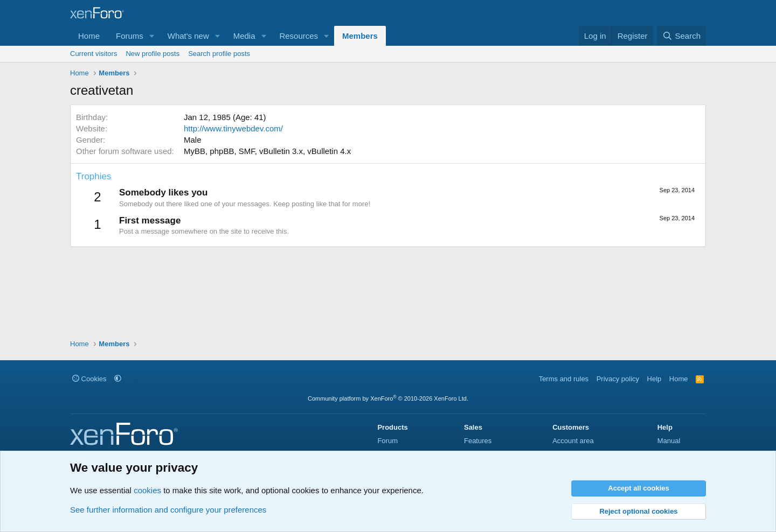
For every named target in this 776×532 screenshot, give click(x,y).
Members (360, 36)
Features (478, 441)
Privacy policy (618, 379)
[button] (152, 36)
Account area (573, 441)
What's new (188, 36)
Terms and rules (564, 379)
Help (654, 379)
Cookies (89, 379)
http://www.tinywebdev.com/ (233, 128)
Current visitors (93, 54)
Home (89, 36)
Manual (669, 441)
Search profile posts (219, 54)
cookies (147, 490)
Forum (387, 441)
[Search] (681, 36)
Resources (299, 36)
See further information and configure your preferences (168, 510)
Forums (130, 36)
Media (244, 36)
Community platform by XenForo (388, 398)
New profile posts (153, 54)
